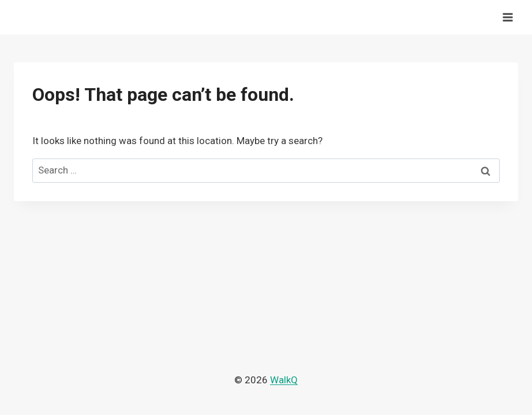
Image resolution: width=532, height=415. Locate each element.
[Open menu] (507, 17)
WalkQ (284, 380)
